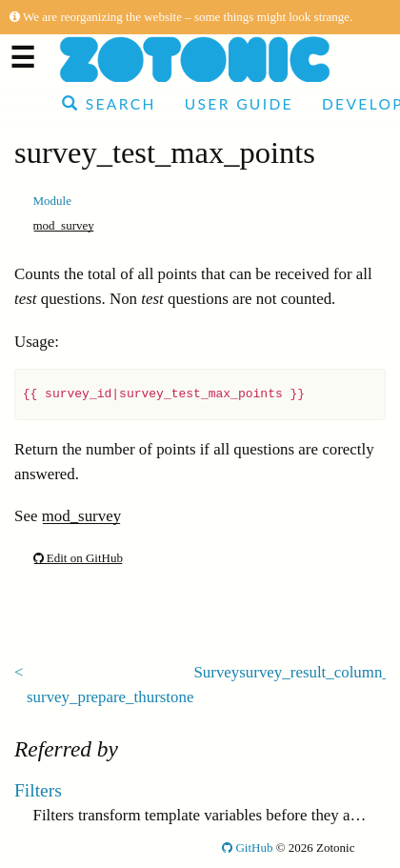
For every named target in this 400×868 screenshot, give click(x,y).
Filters (38, 790)
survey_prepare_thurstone (110, 697)
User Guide (239, 104)
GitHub (247, 848)
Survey (216, 672)
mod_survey (64, 225)
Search (109, 104)
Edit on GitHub (78, 558)
